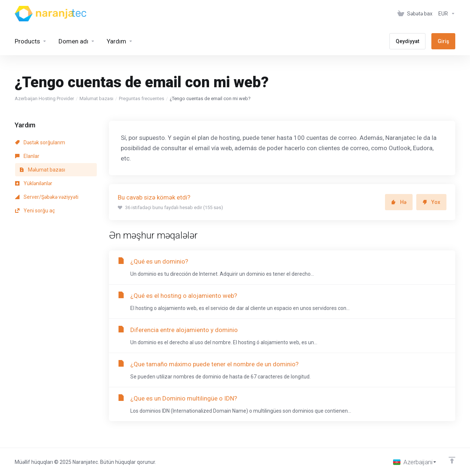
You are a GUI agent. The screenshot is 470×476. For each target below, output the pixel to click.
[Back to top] (452, 460)
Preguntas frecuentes (142, 98)
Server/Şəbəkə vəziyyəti (47, 197)
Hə (399, 202)
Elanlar (27, 156)
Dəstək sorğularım (40, 142)
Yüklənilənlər (34, 183)
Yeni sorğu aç (35, 211)
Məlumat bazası (96, 98)
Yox (431, 202)
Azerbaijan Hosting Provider (44, 98)
